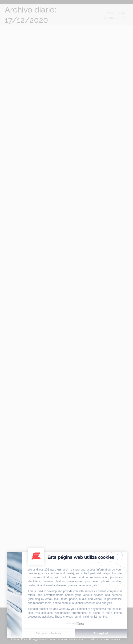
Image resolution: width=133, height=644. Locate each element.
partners (56, 570)
